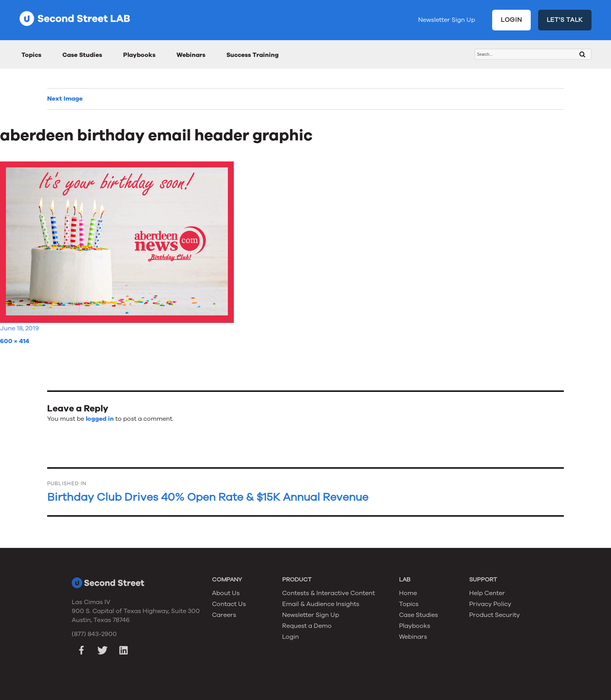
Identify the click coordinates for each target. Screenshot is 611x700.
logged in (100, 419)
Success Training (253, 55)
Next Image (65, 99)
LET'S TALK (565, 20)
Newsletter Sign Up (447, 20)
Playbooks (139, 55)
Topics (31, 55)
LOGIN (511, 20)
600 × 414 (15, 341)
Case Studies (82, 55)
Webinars (191, 55)
